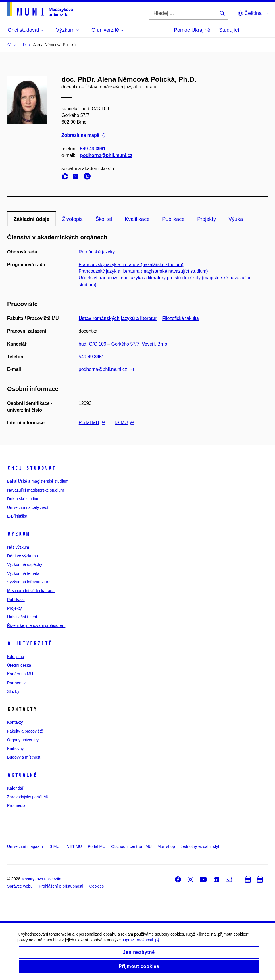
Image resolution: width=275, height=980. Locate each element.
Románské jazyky (97, 252)
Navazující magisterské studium (36, 490)
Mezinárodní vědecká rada (31, 591)
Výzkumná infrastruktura (29, 582)
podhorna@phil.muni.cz (106, 155)
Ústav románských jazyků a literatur (118, 318)
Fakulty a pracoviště (25, 731)
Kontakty (15, 722)
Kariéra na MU (20, 674)
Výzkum (18, 534)
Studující (229, 30)
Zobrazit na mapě (83, 135)
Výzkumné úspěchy (25, 564)
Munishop (166, 846)
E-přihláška (17, 516)
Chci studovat (31, 468)
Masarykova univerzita (41, 879)
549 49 (93, 149)
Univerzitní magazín (25, 846)
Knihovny (16, 748)
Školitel (104, 219)
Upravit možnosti (141, 944)
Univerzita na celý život (28, 507)
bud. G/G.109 (93, 344)
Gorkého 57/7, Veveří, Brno (139, 344)
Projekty (206, 219)
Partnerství (17, 683)
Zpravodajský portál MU (28, 797)
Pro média (16, 805)
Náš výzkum (18, 547)
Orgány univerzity (23, 740)
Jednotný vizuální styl (200, 846)
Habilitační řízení (22, 617)
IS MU (124, 423)
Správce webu (20, 886)
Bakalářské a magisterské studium (38, 481)
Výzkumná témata (23, 573)
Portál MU (92, 423)
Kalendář (15, 788)
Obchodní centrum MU (131, 846)
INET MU (74, 846)
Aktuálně (22, 775)
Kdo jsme (16, 657)
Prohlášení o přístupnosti (61, 886)
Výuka (236, 219)
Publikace (173, 219)
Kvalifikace (137, 219)
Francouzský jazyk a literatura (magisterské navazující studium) (143, 271)
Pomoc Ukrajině (192, 30)
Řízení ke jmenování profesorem (36, 625)
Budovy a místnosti (24, 757)
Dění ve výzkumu (23, 556)
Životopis (72, 219)
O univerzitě (30, 643)
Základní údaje (31, 219)
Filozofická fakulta (181, 318)
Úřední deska (19, 665)
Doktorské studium (24, 499)
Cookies (97, 886)
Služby (13, 691)
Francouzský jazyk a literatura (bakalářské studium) (131, 265)
